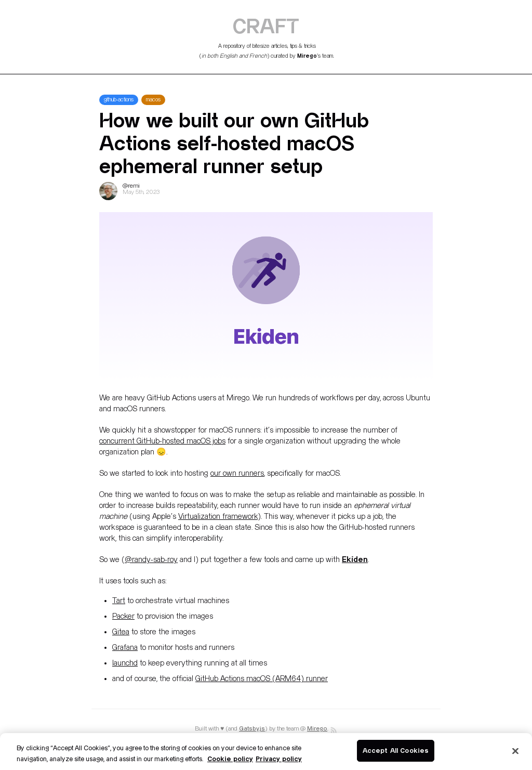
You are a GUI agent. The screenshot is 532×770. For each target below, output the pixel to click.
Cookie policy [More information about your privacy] (230, 759)
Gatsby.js (252, 729)
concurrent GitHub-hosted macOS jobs (162, 441)
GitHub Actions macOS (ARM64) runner (262, 679)
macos (153, 100)
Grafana (125, 648)
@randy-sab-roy (151, 560)
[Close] (515, 751)
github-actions (119, 100)
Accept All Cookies (396, 750)
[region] (266, 752)
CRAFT (266, 25)
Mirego (307, 56)
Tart (119, 601)
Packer (123, 616)
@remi (131, 186)
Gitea (121, 632)
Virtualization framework (218, 517)
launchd (125, 663)
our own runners (237, 473)
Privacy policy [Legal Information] (279, 759)
